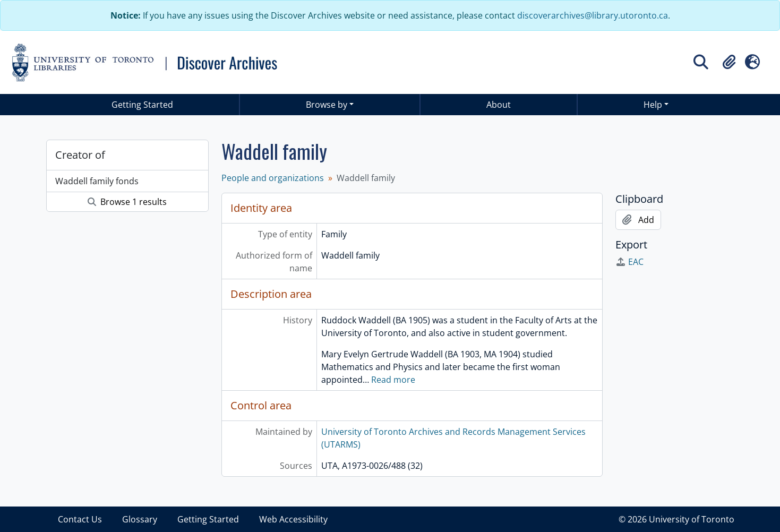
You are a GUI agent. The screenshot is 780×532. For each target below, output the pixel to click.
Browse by (327, 105)
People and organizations (273, 178)
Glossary (140, 519)
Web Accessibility (293, 519)
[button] (729, 62)
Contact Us (80, 519)
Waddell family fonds (97, 181)
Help (653, 105)
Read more (393, 380)
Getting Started (142, 105)
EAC (629, 262)
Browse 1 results (127, 202)
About (499, 105)
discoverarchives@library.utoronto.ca (593, 15)
